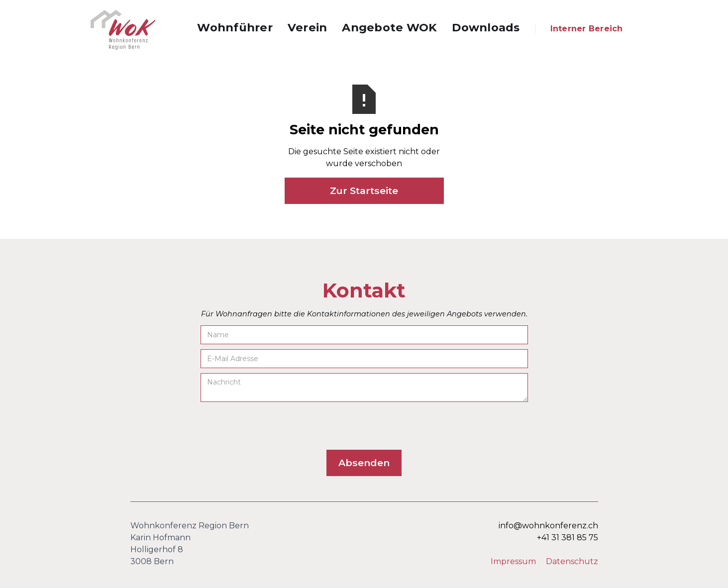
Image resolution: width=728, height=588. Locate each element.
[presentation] (276, 426)
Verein (308, 27)
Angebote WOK (389, 27)
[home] (123, 30)
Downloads (486, 27)
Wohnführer (235, 27)
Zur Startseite (364, 191)
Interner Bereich (587, 29)
